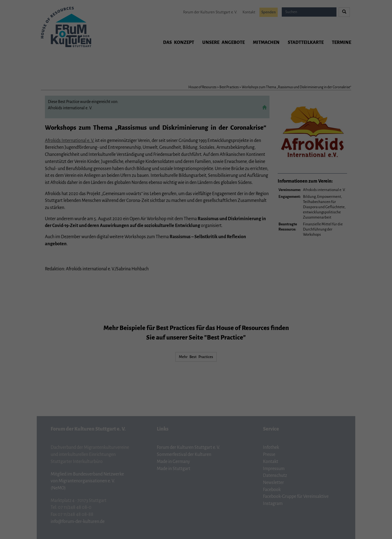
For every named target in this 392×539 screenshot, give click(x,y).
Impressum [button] (220, 130)
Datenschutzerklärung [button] (199, 130)
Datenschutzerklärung (207, 65)
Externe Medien (239, 83)
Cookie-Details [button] (175, 130)
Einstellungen (157, 70)
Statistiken (190, 83)
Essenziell (146, 83)
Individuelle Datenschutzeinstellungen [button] (196, 118)
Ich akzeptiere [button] (196, 102)
